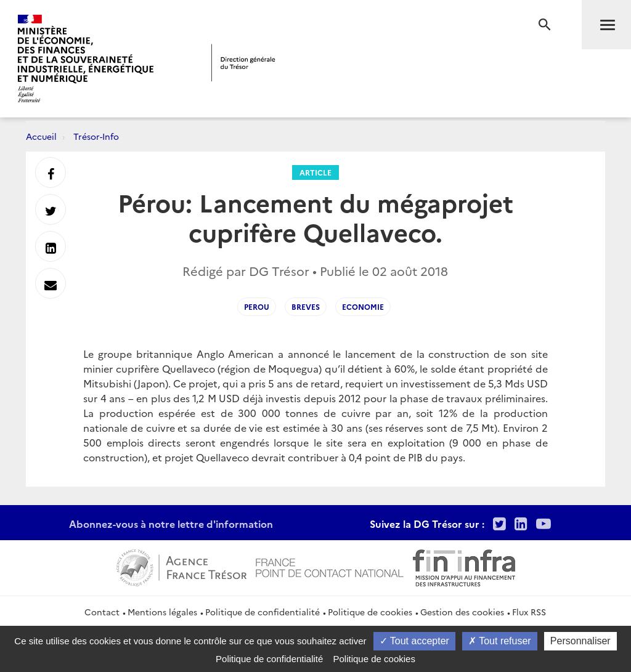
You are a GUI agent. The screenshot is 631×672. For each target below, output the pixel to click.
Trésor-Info (96, 136)
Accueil (41, 136)
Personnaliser (580, 641)
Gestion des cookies (462, 612)
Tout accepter (414, 641)
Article (315, 172)
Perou (257, 306)
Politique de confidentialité (263, 612)
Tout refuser (500, 641)
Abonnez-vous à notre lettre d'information (171, 524)
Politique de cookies (370, 612)
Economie (363, 306)
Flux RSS (529, 612)
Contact (102, 612)
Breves (306, 306)
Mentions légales (162, 612)
